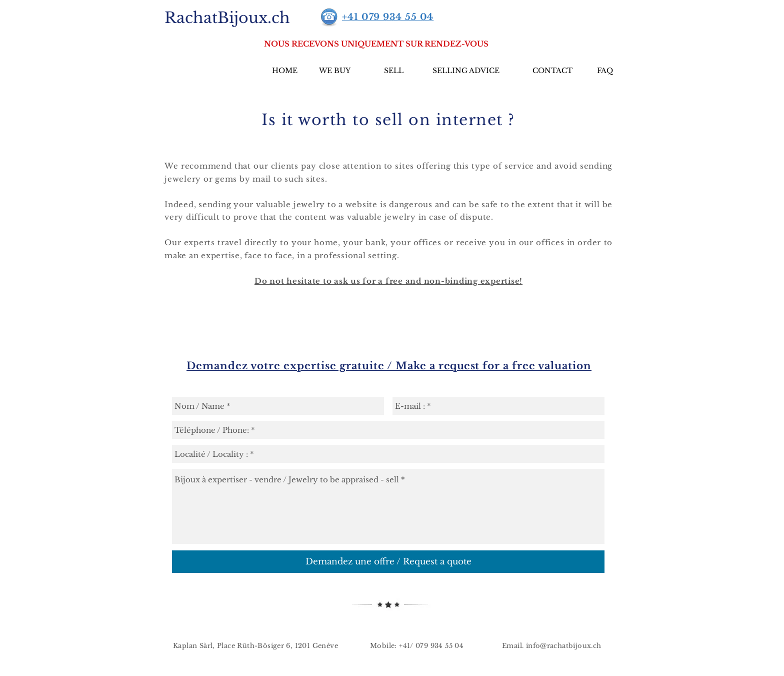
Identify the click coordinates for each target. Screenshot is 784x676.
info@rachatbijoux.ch (564, 646)
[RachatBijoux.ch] (227, 18)
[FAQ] (605, 71)
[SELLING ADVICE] (466, 71)
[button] (376, 44)
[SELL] (394, 71)
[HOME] (284, 71)
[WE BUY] (334, 71)
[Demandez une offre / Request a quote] (388, 562)
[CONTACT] (552, 71)
